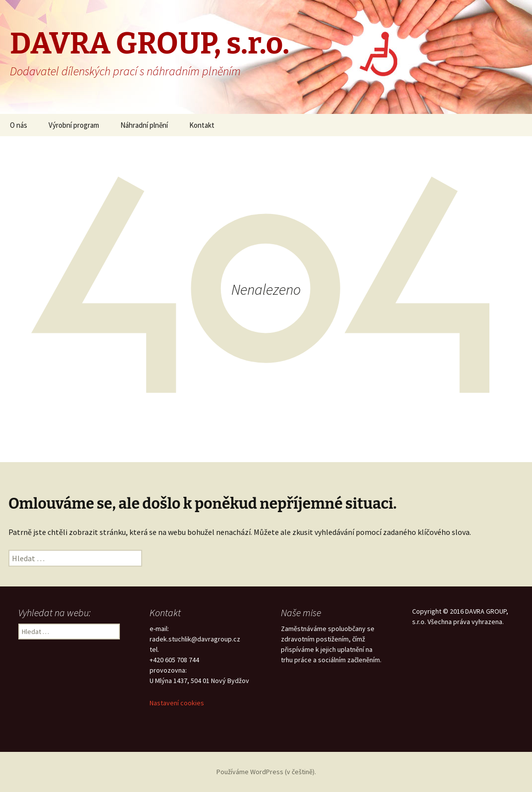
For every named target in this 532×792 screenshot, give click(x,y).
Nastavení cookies (177, 703)
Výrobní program (74, 125)
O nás (19, 125)
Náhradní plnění (144, 125)
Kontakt (202, 125)
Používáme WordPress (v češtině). (266, 772)
